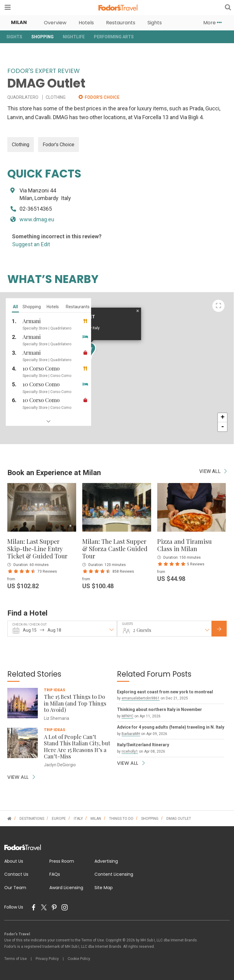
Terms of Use (16, 959)
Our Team (15, 888)
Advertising (106, 861)
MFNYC (128, 716)
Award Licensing (66, 888)
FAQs (55, 874)
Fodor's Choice (58, 145)
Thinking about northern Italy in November (160, 709)
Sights (155, 23)
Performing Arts (114, 37)
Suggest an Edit (31, 244)
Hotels (86, 23)
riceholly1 (130, 751)
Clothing (21, 145)
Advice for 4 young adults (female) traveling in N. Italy (171, 727)
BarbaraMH (131, 734)
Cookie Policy (79, 959)
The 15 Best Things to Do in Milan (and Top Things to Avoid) (75, 703)
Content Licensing (114, 874)
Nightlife (74, 37)
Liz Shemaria (57, 718)
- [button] (223, 427)
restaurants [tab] (78, 307)
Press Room (62, 861)
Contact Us (16, 874)
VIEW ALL (213, 471)
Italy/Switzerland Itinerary (143, 745)
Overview (55, 23)
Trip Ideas (55, 690)
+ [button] (223, 418)
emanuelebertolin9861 (141, 698)
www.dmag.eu (37, 219)
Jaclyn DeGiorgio (60, 765)
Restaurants (121, 23)
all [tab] (15, 307)
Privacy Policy (47, 959)
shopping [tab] (32, 307)
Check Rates (224, 629)
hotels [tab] (53, 307)
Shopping (43, 37)
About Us (14, 861)
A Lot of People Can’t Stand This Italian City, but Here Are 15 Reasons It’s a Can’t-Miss (77, 747)
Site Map (104, 888)
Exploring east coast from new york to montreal (165, 692)
